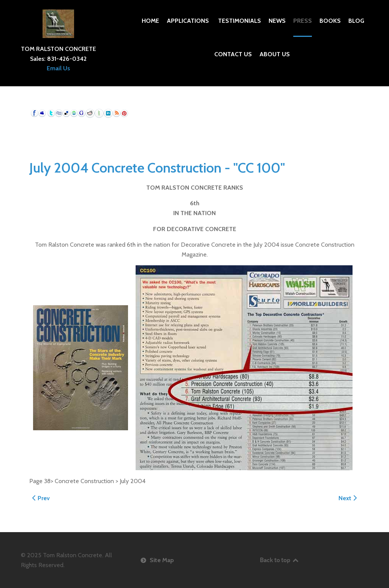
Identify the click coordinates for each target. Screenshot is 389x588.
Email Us (58, 68)
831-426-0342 (67, 59)
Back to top (280, 560)
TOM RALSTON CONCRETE (59, 49)
